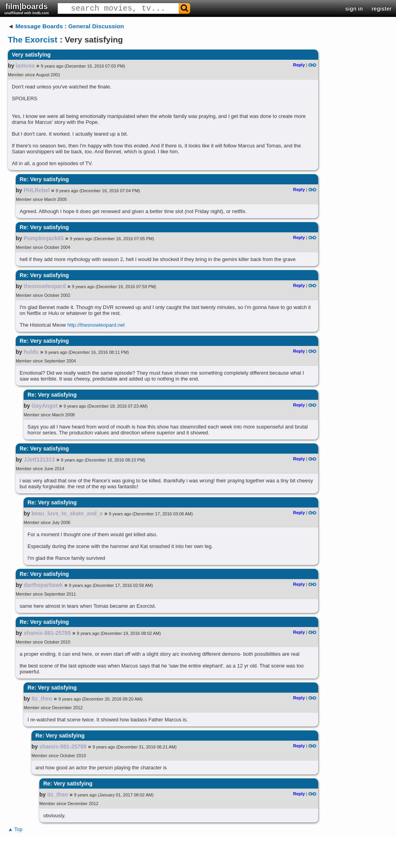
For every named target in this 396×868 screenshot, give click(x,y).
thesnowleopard (45, 286)
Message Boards (39, 26)
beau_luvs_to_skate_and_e (67, 513)
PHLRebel (37, 190)
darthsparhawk (43, 585)
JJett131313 (39, 460)
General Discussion (96, 26)
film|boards (27, 8)
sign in (354, 9)
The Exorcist (33, 40)
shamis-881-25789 (47, 633)
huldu (31, 352)
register (382, 9)
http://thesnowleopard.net (96, 325)
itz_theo (42, 699)
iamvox (25, 66)
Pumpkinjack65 (44, 238)
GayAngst (44, 406)
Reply (299, 65)
